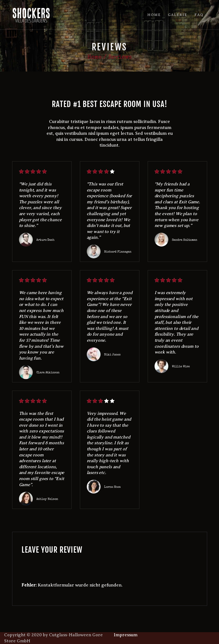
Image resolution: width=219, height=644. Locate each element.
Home (94, 57)
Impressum (126, 635)
